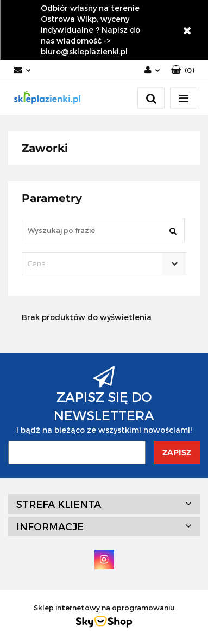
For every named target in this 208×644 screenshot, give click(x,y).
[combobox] (104, 264)
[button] (183, 70)
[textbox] (94, 264)
